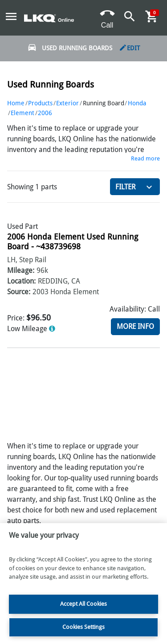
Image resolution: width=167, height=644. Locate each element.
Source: (19, 292)
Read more (145, 158)
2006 (45, 113)
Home (16, 103)
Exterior (67, 103)
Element (22, 113)
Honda (137, 103)
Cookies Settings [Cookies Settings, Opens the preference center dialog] (83, 627)
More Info (135, 326)
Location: (21, 281)
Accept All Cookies (83, 604)
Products (40, 103)
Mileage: (21, 270)
